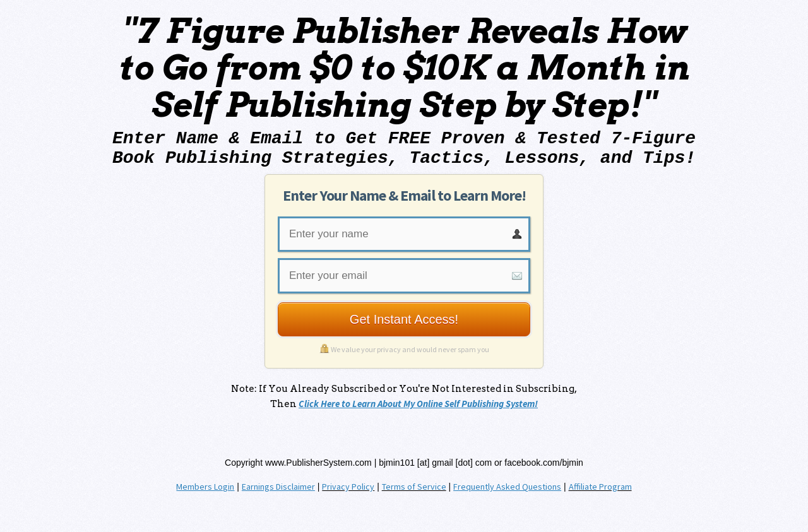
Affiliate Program (600, 487)
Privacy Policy (348, 487)
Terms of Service (414, 487)
